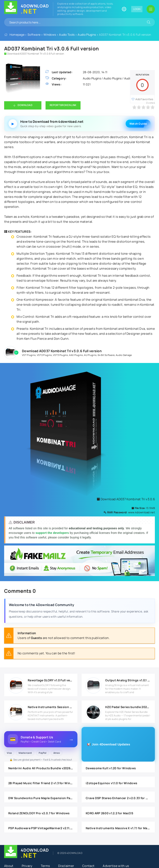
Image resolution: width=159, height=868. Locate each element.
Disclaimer (66, 866)
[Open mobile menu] (151, 9)
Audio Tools (67, 35)
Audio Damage (124, 355)
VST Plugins (29, 355)
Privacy (27, 866)
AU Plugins (90, 355)
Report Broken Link (63, 105)
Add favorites (144, 99)
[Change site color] (124, 9)
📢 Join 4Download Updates (109, 744)
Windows (50, 35)
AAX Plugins (76, 355)
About (9, 866)
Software (34, 35)
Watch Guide (138, 124)
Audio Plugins (87, 35)
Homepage (17, 35)
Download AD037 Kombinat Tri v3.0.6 (126, 499)
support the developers (53, 533)
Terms (45, 866)
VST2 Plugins (44, 355)
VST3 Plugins (61, 355)
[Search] (149, 22)
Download (25, 105)
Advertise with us (116, 866)
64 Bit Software (106, 355)
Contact (88, 866)
